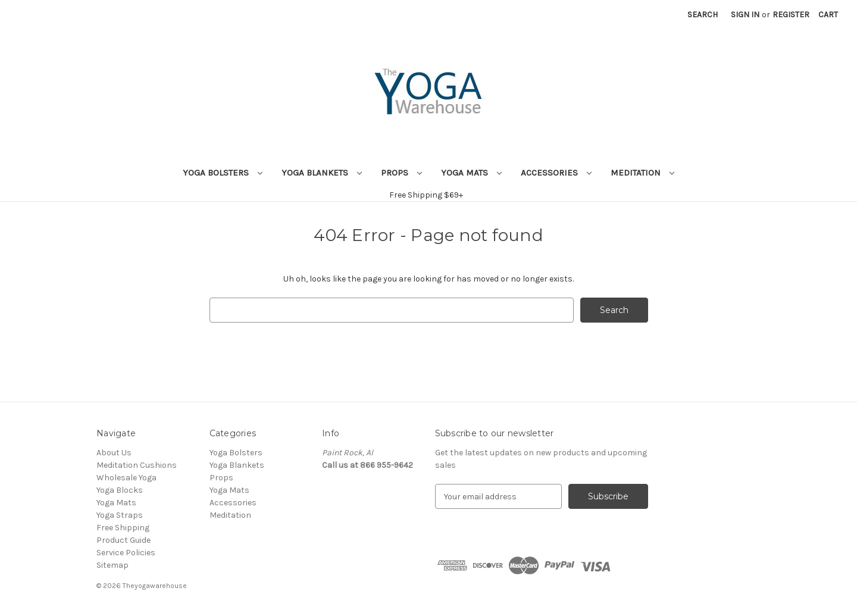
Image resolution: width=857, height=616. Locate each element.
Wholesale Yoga (126, 478)
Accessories (556, 173)
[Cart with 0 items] (828, 15)
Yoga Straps (120, 515)
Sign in (745, 15)
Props (401, 173)
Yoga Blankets (322, 173)
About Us (114, 453)
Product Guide (123, 540)
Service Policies (126, 553)
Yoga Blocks (120, 490)
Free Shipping (123, 528)
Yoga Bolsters (223, 173)
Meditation (642, 173)
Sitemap (112, 565)
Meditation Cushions (137, 465)
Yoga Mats (471, 173)
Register (791, 15)
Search (703, 15)
